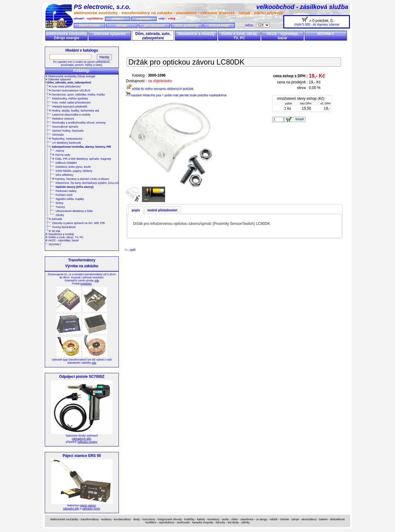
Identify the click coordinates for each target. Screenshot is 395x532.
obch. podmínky (187, 25)
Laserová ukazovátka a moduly (71, 115)
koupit (301, 119)
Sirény (60, 203)
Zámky (60, 215)
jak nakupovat (154, 25)
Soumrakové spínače (65, 127)
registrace (144, 19)
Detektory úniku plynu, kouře (73, 167)
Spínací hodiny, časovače (68, 131)
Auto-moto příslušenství (65, 87)
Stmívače (58, 135)
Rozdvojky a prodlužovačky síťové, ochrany (79, 123)
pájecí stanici (88, 505)
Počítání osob (64, 195)
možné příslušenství (162, 210)
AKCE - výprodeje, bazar (283, 36)
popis (136, 210)
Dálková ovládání (66, 163)
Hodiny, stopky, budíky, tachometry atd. (74, 111)
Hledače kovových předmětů (70, 107)
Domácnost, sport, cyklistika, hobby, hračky (77, 95)
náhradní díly (71, 509)
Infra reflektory (64, 175)
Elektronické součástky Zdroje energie (67, 36)
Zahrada (55, 219)
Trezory (60, 207)
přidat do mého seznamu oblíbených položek (159, 89)
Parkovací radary (66, 191)
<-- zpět (130, 250)
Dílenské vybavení (110, 34)
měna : (251, 25)
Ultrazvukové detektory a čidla (74, 211)
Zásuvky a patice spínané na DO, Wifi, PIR (79, 223)
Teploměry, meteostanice (66, 139)
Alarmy (60, 151)
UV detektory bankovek (67, 143)
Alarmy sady (61, 155)
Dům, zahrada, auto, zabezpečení (153, 36)
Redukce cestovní (63, 119)
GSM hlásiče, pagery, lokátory (74, 171)
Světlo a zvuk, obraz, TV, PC (239, 36)
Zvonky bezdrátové (64, 227)
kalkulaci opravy (87, 442)
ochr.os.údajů (219, 25)
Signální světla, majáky (70, 199)
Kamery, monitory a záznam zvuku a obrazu (81, 179)
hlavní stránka (89, 25)
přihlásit (117, 19)
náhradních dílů (81, 439)
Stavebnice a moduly (196, 34)
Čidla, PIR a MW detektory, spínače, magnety (82, 159)
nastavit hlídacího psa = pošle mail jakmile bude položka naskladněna (176, 95)
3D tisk (54, 231)
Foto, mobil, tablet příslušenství (71, 103)
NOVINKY (326, 34)
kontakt (122, 25)
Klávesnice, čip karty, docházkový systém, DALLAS (87, 183)
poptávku (86, 284)
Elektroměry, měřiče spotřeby (70, 99)
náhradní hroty (91, 509)
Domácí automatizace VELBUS (70, 91)
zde (97, 281)
